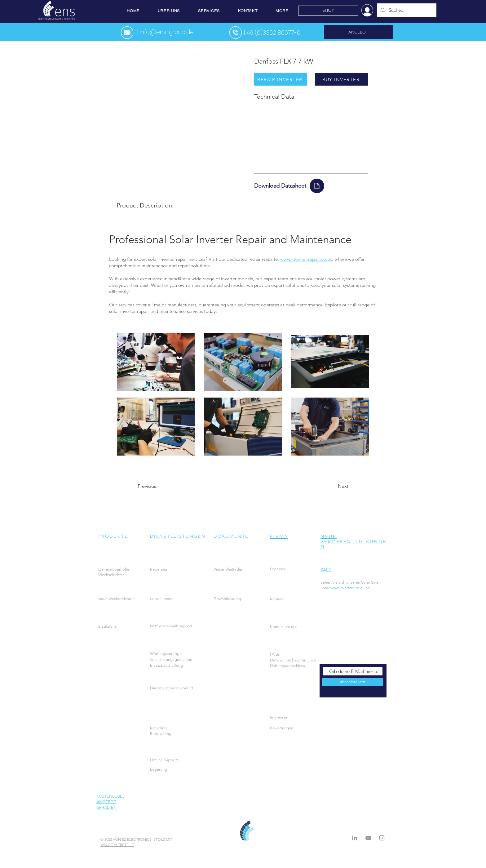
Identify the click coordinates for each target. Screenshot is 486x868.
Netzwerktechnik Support (171, 626)
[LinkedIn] (355, 838)
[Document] (317, 186)
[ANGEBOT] (359, 32)
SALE (326, 570)
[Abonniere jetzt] (353, 682)
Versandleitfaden (228, 569)
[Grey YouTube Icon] (368, 838)
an (362, 588)
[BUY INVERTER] (342, 79)
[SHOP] (328, 11)
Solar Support (161, 599)
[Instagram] (382, 838)
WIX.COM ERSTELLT (117, 845)
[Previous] (158, 486)
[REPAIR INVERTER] (281, 79)
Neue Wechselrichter (116, 599)
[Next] (333, 486)
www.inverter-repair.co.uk (306, 259)
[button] (169, 11)
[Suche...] (406, 10)
